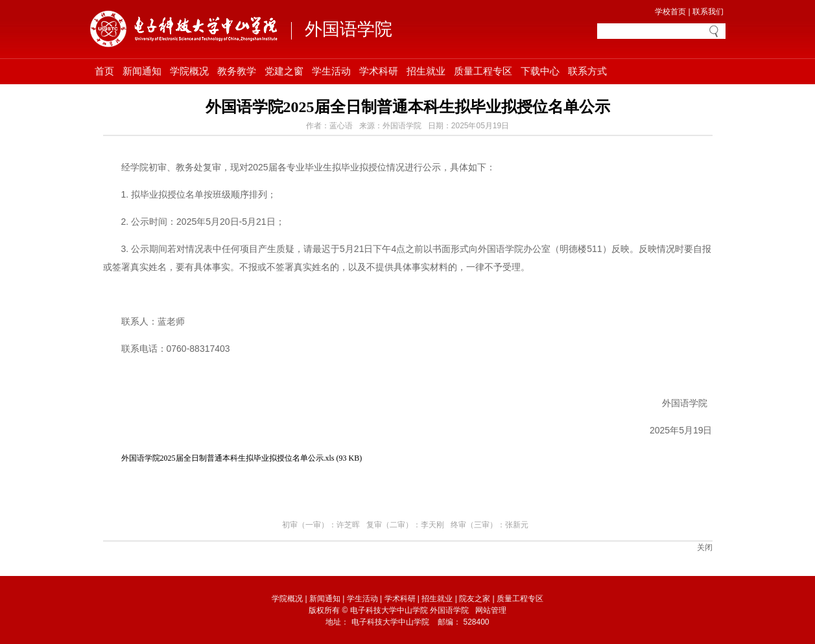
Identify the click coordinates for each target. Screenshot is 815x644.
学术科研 (379, 71)
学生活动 (331, 71)
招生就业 (426, 71)
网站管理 (491, 610)
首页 (104, 71)
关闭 (705, 547)
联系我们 (708, 12)
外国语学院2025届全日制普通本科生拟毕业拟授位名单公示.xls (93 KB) (242, 458)
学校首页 (670, 12)
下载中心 (540, 71)
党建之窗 (284, 71)
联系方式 (587, 71)
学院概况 (189, 71)
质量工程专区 (483, 71)
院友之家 (475, 599)
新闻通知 (142, 71)
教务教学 (237, 71)
